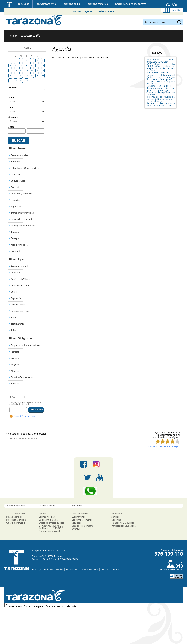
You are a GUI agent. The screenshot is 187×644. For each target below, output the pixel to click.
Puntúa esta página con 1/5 (158, 441)
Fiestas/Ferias (18, 305)
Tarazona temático (97, 4)
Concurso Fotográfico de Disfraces (160, 93)
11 (37, 65)
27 (10, 81)
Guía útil (176, 10)
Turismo (15, 232)
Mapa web (106, 569)
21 (16, 76)
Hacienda (16, 162)
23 (27, 76)
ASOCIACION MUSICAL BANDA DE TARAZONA (160, 61)
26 (43, 76)
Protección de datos (89, 569)
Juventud (15, 251)
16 (27, 70)
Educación (16, 174)
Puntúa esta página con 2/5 (163, 441)
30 (27, 81)
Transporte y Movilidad (22, 213)
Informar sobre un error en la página (164, 446)
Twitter (87, 478)
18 (37, 70)
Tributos (15, 330)
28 (16, 81)
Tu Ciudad (24, 4)
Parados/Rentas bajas (22, 377)
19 (43, 70)
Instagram (100, 464)
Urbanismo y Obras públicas (25, 168)
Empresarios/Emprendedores (26, 345)
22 (21, 76)
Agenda (88, 11)
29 (21, 81)
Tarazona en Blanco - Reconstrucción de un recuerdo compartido (160, 88)
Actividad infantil (19, 266)
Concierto (16, 273)
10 (32, 65)
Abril (27, 48)
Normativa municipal (49, 531)
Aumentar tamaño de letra (175, 4)
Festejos (15, 238)
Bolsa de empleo (14, 517)
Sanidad (15, 187)
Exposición (16, 298)
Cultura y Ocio (18, 181)
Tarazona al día (71, 4)
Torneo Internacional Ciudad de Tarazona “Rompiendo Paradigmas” (160, 77)
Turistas (15, 384)
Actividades (19, 514)
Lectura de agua (154, 101)
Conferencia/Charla (20, 279)
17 (32, 70)
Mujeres (15, 371)
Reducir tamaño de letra (167, 4)
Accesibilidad (72, 569)
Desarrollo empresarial (22, 219)
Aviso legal (37, 569)
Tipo (11, 107)
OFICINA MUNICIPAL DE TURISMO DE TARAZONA (51, 527)
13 (10, 70)
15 (21, 70)
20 (10, 76)
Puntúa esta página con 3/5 (168, 441)
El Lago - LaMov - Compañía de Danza (160, 82)
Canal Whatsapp (93, 491)
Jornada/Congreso (20, 311)
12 (43, 65)
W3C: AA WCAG (176, 576)
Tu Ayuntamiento (46, 4)
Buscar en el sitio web (155, 22)
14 (16, 70)
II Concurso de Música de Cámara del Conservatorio (160, 98)
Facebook (84, 464)
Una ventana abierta (35, 596)
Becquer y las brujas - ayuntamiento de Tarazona (160, 104)
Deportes (16, 200)
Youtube (100, 478)
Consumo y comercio (21, 194)
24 (32, 76)
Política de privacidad (54, 569)
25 (37, 76)
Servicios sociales (19, 155)
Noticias (77, 11)
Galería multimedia (105, 11)
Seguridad (16, 206)
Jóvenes (15, 358)
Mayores (15, 364)
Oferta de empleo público (51, 523)
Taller (14, 317)
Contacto (117, 569)
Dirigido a (13, 117)
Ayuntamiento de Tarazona (35, 19)
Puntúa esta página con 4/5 (172, 441)
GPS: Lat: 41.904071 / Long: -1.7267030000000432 (55, 559)
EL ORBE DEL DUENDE (157, 73)
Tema (11, 97)
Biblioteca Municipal (16, 520)
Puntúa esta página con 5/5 (177, 441)
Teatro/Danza (18, 324)
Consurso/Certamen (21, 285)
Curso (14, 292)
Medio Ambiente (19, 245)
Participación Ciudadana (23, 226)
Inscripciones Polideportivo (130, 4)
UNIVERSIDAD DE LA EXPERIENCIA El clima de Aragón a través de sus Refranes (160, 67)
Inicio (9, 4)
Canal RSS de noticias (24, 416)
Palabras (13, 88)
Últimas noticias (47, 517)
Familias (15, 352)
